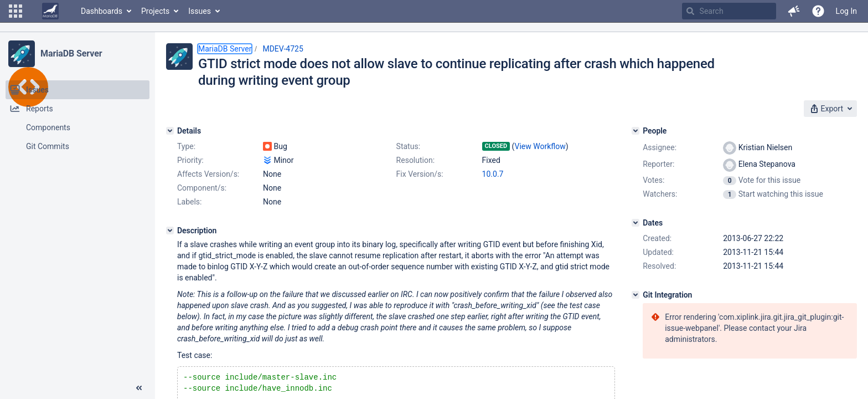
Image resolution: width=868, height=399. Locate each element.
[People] (635, 131)
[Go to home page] (50, 11)
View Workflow (540, 146)
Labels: (189, 202)
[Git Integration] (635, 295)
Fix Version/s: (420, 174)
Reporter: (658, 164)
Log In (846, 11)
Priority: (190, 160)
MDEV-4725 (283, 49)
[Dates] (635, 223)
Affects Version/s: (208, 174)
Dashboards (102, 11)
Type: (186, 146)
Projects (155, 11)
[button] (15, 11)
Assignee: (660, 147)
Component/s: (202, 188)
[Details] (170, 131)
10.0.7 (493, 174)
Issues (200, 11)
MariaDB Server (71, 53)
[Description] (170, 231)
